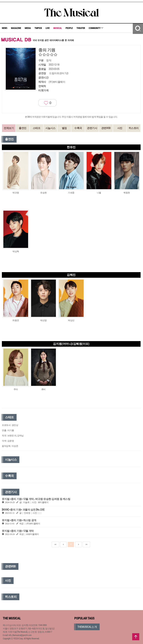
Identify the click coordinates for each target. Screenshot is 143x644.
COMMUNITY (96, 28)
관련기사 (92, 128)
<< (55, 544)
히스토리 (134, 128)
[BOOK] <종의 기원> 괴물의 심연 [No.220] (23, 510)
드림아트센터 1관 (59, 73)
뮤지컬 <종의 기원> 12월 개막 (18, 531)
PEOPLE (69, 28)
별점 (64, 128)
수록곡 (78, 128)
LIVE (48, 28)
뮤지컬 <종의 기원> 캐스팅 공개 (19, 520)
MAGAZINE (16, 28)
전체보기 (9, 128)
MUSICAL (58, 28)
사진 (120, 128)
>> (86, 544)
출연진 (23, 128)
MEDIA (28, 28)
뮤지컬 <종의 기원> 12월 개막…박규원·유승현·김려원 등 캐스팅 (36, 499)
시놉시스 (50, 128)
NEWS (5, 28)
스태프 (37, 128)
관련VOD (106, 128)
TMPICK (38, 28)
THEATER (81, 28)
